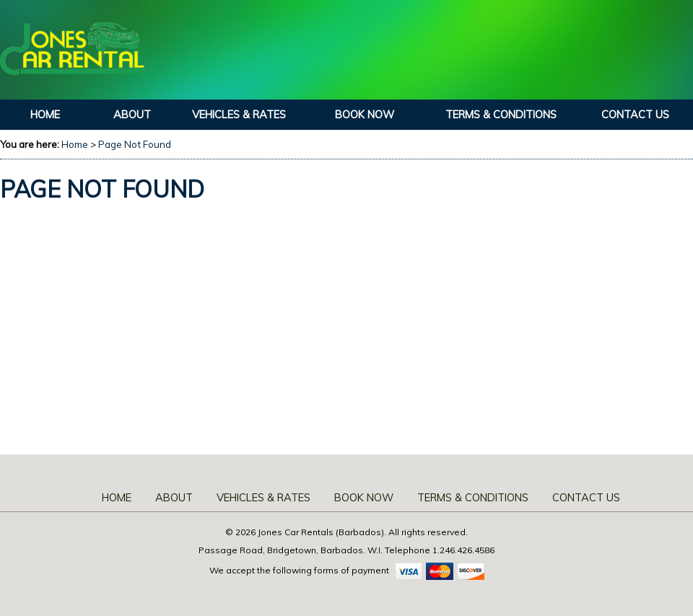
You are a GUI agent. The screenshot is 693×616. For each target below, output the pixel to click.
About (132, 114)
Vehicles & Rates (239, 114)
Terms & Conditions (501, 114)
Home (45, 114)
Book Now (365, 114)
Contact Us (635, 114)
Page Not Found (135, 144)
